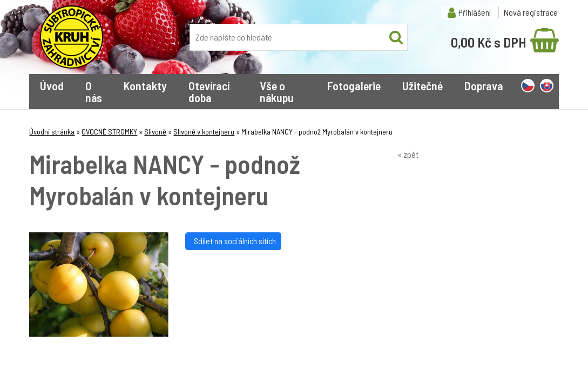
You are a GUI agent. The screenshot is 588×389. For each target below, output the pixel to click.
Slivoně (155, 132)
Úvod (52, 85)
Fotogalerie (354, 85)
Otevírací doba (209, 91)
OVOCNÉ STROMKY (109, 132)
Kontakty (145, 85)
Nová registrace (531, 12)
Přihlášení (475, 12)
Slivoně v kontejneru (204, 132)
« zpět (408, 154)
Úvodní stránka (52, 132)
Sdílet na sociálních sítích (233, 241)
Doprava (484, 85)
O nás (94, 91)
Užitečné (423, 85)
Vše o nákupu (277, 91)
